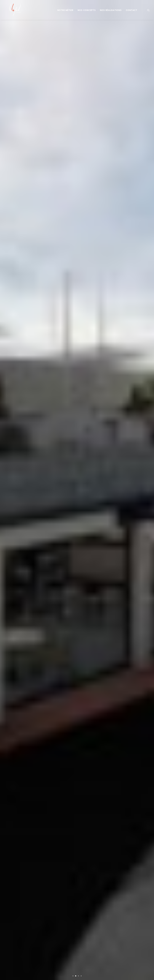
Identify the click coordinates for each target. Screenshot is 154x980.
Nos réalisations (111, 10)
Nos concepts (87, 10)
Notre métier (65, 10)
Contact (132, 10)
